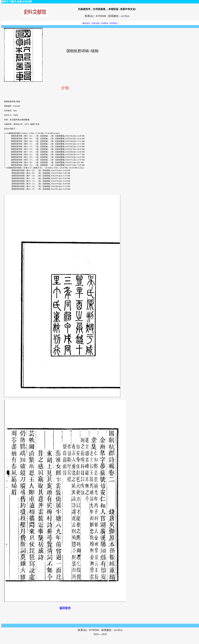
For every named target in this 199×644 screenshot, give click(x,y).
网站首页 (86, 23)
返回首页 (65, 608)
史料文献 (96, 23)
